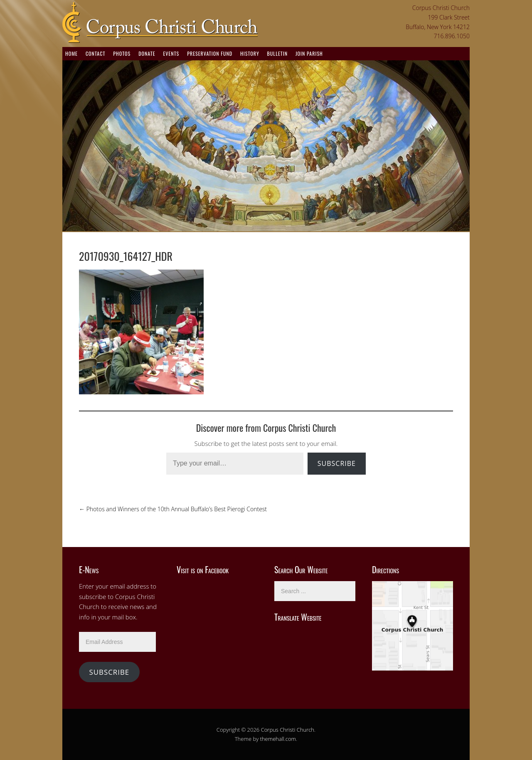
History (250, 53)
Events (171, 53)
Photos (122, 53)
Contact (95, 53)
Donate (147, 53)
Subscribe (337, 463)
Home (71, 53)
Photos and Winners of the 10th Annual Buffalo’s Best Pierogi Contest (173, 509)
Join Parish (309, 53)
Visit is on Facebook (203, 569)
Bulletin (277, 53)
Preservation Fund (210, 53)
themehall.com (278, 739)
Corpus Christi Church (288, 730)
